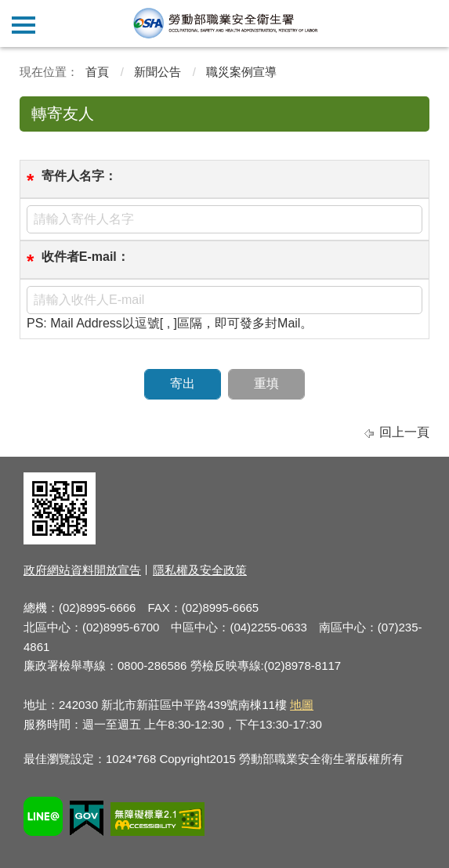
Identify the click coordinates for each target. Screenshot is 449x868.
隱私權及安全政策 (200, 570)
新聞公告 (158, 72)
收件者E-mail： (85, 257)
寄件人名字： (79, 176)
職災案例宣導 (241, 72)
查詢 (425, 24)
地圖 (302, 705)
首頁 (97, 72)
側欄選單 (24, 25)
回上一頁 (404, 432)
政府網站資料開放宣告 (82, 570)
